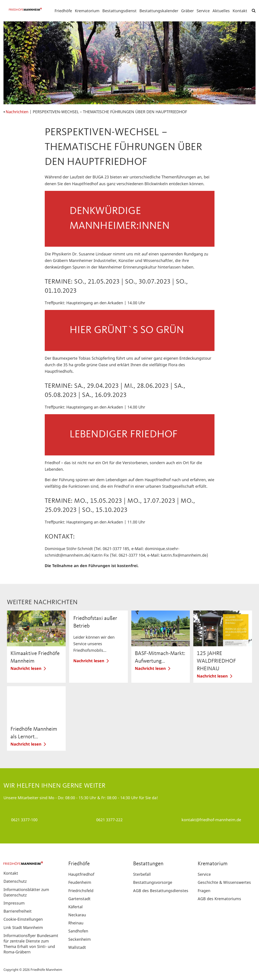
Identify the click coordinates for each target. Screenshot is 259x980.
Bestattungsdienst (119, 11)
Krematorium (87, 11)
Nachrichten (16, 112)
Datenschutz (15, 881)
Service (203, 11)
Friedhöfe (63, 11)
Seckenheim (80, 939)
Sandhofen (78, 931)
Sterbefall (142, 874)
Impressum (14, 903)
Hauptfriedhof (81, 874)
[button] (254, 11)
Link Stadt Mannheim (23, 927)
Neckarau (77, 915)
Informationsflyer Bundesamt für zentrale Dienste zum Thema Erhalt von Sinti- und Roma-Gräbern (31, 944)
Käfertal (75, 907)
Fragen (204, 891)
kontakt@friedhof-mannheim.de (211, 820)
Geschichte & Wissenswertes (224, 882)
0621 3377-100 (24, 820)
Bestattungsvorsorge (153, 882)
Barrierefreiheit (18, 911)
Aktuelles (221, 11)
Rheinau (76, 923)
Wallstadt (77, 947)
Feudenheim (80, 882)
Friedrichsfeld (81, 891)
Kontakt (240, 11)
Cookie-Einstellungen (23, 919)
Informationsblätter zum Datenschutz (26, 892)
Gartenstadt (79, 899)
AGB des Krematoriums (219, 899)
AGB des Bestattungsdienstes (161, 891)
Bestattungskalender (159, 11)
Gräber (187, 11)
